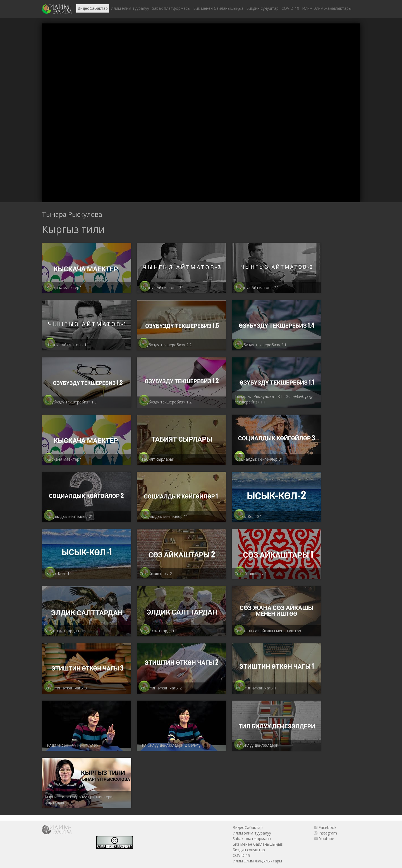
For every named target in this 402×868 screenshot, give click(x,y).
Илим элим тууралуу (130, 8)
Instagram (326, 833)
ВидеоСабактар (93, 8)
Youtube (324, 839)
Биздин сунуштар (262, 8)
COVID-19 (290, 8)
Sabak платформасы (171, 8)
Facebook (325, 827)
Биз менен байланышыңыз (218, 8)
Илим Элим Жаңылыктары (327, 8)
